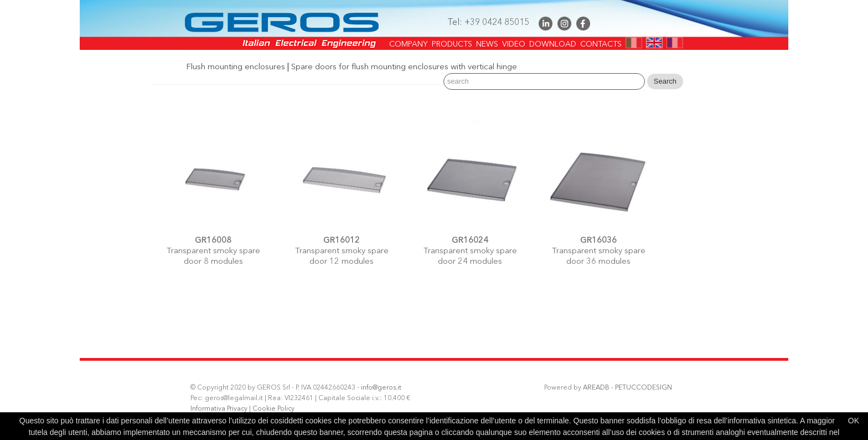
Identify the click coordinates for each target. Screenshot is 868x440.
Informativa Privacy (219, 409)
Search (665, 81)
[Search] (544, 81)
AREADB (596, 388)
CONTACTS (601, 41)
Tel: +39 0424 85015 (488, 23)
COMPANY (409, 41)
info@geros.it (381, 388)
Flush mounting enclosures (236, 67)
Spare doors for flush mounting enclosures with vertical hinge (404, 67)
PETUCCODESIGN (644, 388)
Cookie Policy (273, 409)
